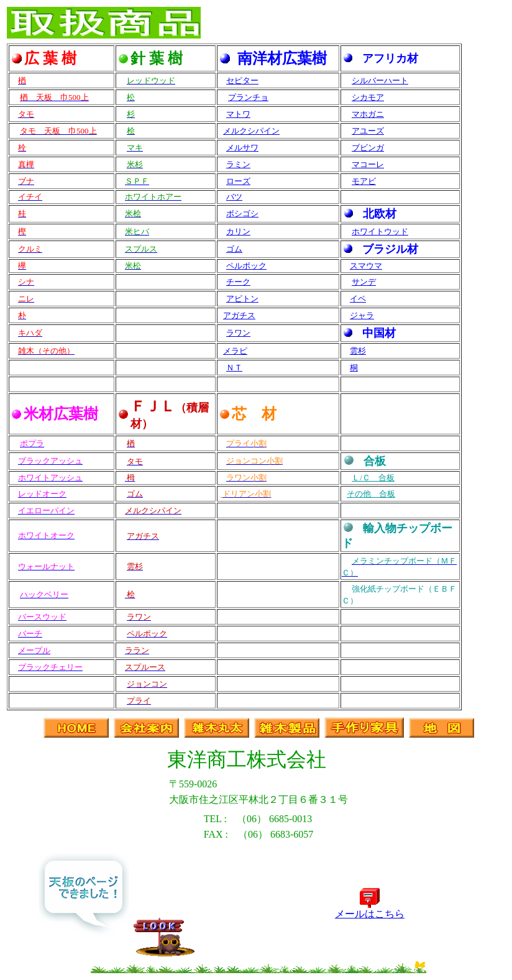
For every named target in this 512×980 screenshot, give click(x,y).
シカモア (368, 97)
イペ (358, 299)
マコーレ (368, 164)
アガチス (239, 315)
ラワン (238, 333)
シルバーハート (380, 80)
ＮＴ (234, 368)
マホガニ (368, 114)
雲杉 (358, 351)
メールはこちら (370, 909)
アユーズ (368, 131)
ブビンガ (368, 148)
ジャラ (362, 315)
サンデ (364, 282)
